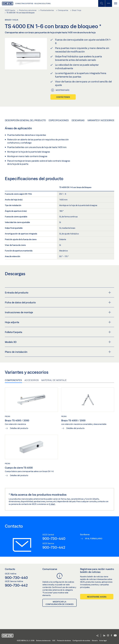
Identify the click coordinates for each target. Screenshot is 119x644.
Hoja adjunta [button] (58, 322)
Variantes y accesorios (101, 120)
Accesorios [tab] (32, 380)
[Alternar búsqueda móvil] (102, 3)
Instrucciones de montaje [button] (58, 312)
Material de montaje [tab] (54, 380)
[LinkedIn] (104, 636)
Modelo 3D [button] (58, 342)
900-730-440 (54, 538)
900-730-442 (54, 547)
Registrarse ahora (97, 597)
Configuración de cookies (81, 641)
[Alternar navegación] (116, 3)
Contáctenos (63, 97)
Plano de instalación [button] (58, 352)
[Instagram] (108, 636)
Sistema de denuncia (43, 641)
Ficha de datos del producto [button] (58, 302)
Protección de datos (64, 641)
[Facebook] (111, 636)
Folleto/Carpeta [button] (58, 332)
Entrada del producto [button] (58, 293)
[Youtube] (115, 636)
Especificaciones (59, 120)
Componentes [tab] (13, 380)
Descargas (78, 120)
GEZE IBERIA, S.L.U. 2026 (26, 641)
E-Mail (52, 504)
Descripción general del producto (25, 120)
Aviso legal (103, 641)
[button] (97, 636)
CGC (54, 641)
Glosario (95, 641)
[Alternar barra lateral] (109, 3)
